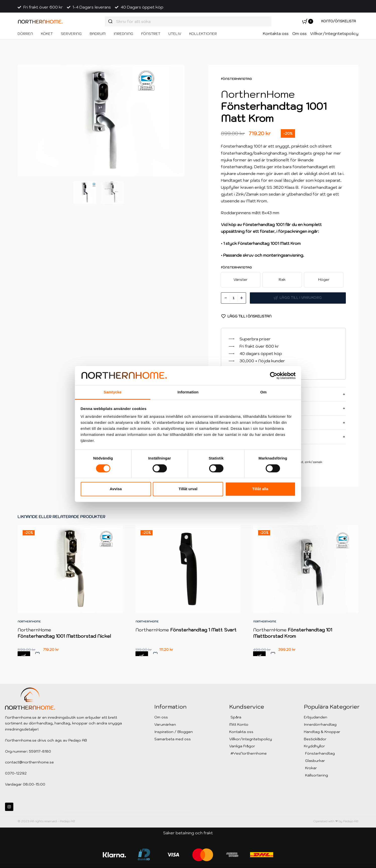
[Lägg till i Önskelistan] (246, 316)
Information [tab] (188, 392)
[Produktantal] (233, 298)
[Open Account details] (339, 21)
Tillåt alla (260, 489)
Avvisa (116, 489)
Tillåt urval (188, 489)
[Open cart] (308, 21)
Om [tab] (263, 392)
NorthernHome (30, 624)
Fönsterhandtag (236, 79)
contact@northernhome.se (29, 762)
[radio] (241, 280)
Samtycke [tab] (113, 392)
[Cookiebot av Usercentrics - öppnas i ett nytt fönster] (274, 376)
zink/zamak (313, 462)
